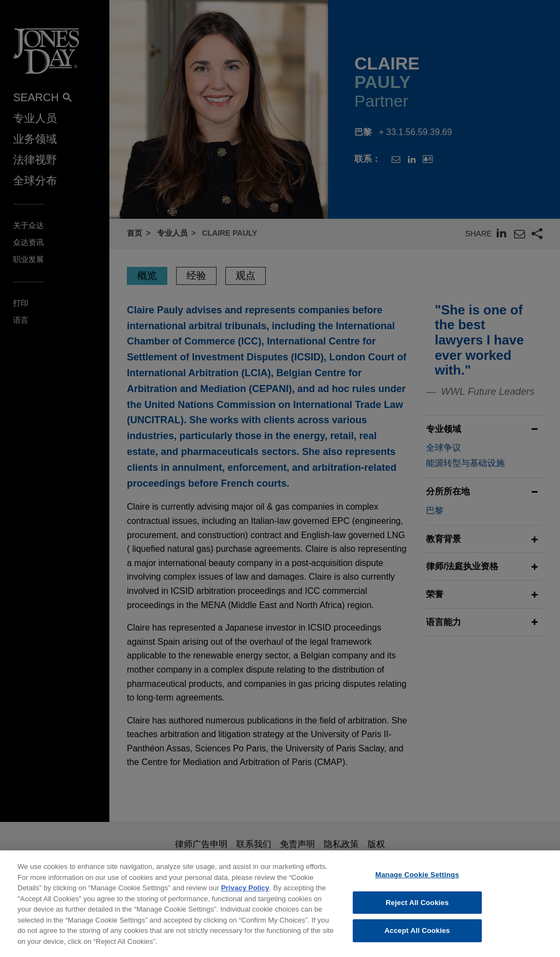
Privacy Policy (245, 894)
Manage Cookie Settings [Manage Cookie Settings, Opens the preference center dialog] (417, 881)
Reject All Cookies (417, 909)
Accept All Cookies (417, 937)
